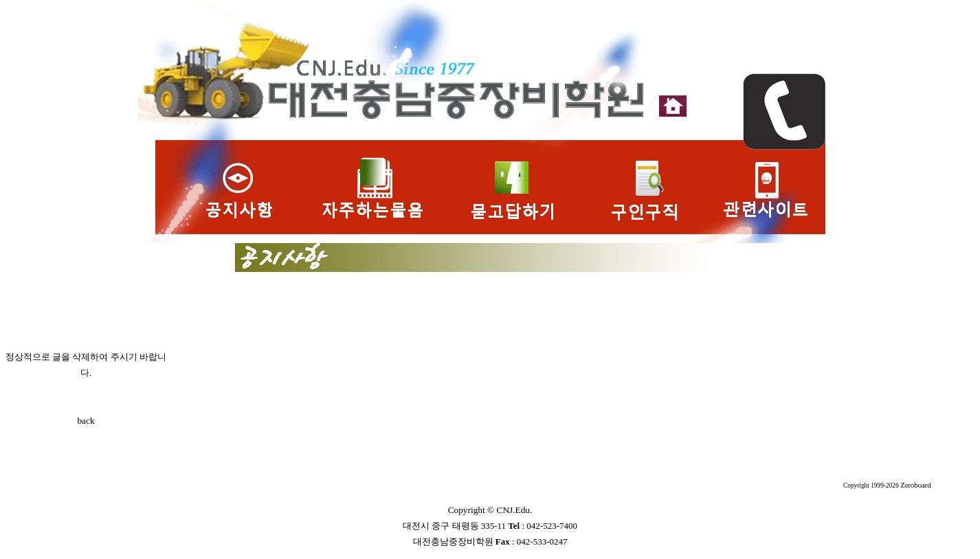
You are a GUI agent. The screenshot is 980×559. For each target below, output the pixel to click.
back (86, 421)
